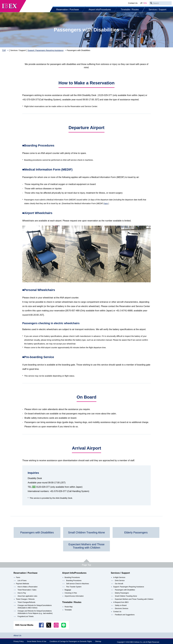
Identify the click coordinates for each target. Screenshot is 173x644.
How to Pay (22, 593)
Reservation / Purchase (68, 10)
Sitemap (98, 641)
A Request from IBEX (121, 602)
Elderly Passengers (122, 593)
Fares (18, 577)
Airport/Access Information (74, 596)
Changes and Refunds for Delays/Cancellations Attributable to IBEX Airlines (35, 607)
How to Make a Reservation (28, 587)
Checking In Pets (71, 593)
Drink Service (120, 581)
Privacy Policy (19, 641)
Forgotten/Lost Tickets (26, 616)
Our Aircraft (119, 584)
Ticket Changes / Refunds (25, 599)
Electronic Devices (122, 608)
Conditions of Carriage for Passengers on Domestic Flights (71, 641)
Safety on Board (121, 605)
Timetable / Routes (130, 10)
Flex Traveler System (74, 587)
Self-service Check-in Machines (78, 584)
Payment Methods (23, 584)
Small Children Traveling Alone (126, 596)
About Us (17, 635)
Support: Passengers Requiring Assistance (46, 50)
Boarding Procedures (72, 577)
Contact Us (133, 3)
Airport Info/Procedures (100, 10)
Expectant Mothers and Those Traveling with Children (134, 599)
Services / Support (157, 10)
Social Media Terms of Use (37, 641)
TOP (4, 50)
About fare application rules (27, 596)
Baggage (68, 590)
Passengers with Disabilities (125, 590)
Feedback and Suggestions (125, 615)
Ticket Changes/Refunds (26, 602)
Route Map (69, 607)
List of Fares (22, 581)
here (106, 203)
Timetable (68, 610)
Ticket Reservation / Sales (27, 590)
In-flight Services (119, 577)
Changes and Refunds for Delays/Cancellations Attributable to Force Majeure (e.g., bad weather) (35, 612)
